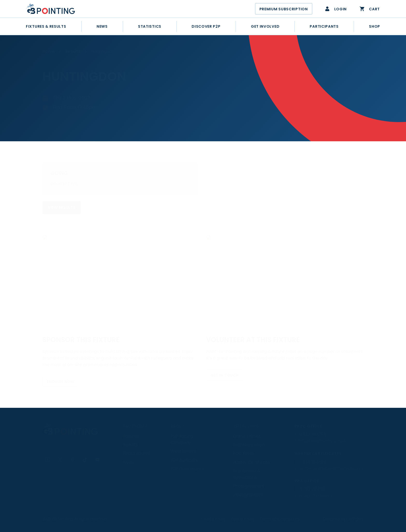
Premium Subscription (284, 9)
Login (336, 9)
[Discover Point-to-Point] (206, 26)
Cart (369, 9)
